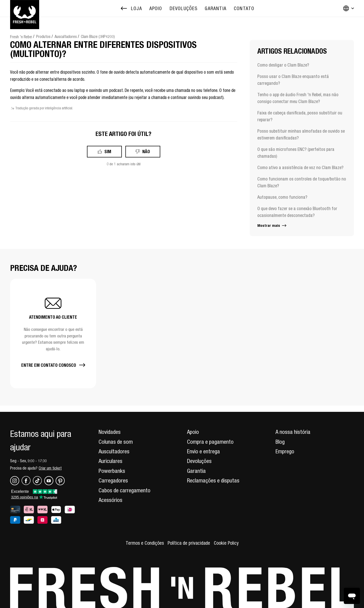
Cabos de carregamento (124, 490)
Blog (280, 442)
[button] (53, 333)
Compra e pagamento (210, 442)
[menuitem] (156, 8)
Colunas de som (116, 442)
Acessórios (110, 500)
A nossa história (293, 432)
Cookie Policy (226, 543)
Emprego (285, 451)
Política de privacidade (189, 543)
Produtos (43, 36)
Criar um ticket (50, 468)
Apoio (193, 432)
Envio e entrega (203, 451)
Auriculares (110, 461)
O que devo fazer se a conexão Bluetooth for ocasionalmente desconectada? (297, 212)
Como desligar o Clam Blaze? (283, 65)
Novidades (110, 432)
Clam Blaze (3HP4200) (98, 36)
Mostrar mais (272, 225)
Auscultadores (66, 36)
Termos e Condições (145, 543)
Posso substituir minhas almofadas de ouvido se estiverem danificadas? (301, 134)
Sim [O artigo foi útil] (108, 151)
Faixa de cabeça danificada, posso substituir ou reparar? (300, 116)
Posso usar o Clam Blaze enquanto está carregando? (293, 80)
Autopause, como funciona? (282, 197)
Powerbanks (112, 471)
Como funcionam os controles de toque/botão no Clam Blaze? (302, 182)
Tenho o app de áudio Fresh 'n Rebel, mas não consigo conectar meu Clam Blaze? (298, 98)
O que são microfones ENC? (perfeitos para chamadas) (296, 153)
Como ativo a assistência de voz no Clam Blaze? (300, 167)
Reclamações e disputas (213, 480)
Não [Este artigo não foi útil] (146, 151)
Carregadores (113, 480)
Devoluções (199, 461)
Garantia (196, 471)
